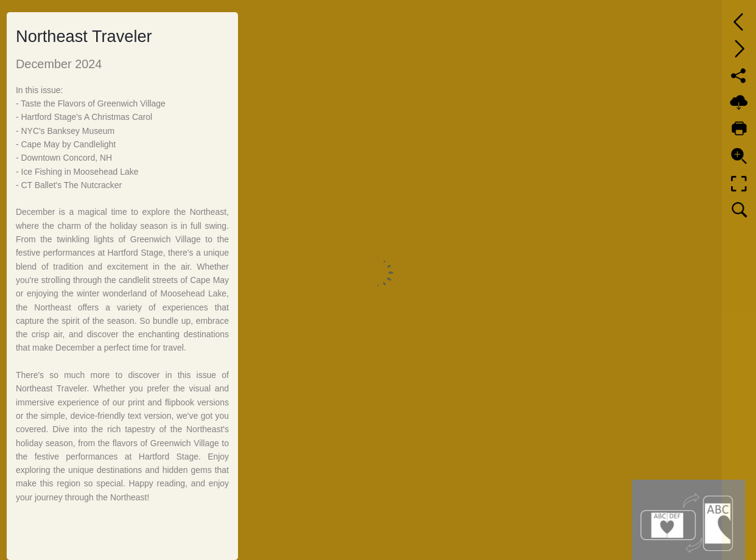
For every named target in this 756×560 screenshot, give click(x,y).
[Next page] (739, 49)
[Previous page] (739, 22)
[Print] (739, 129)
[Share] (739, 75)
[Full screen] (739, 184)
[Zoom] (739, 156)
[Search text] (739, 211)
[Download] (739, 102)
